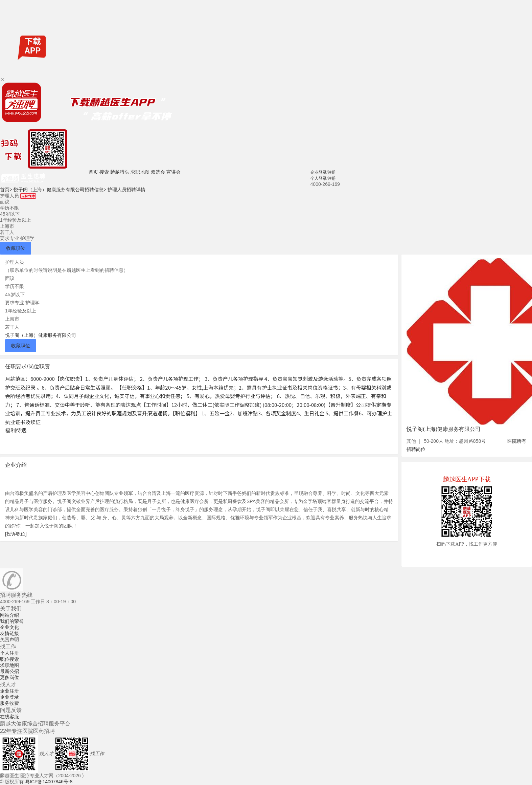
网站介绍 (9, 615)
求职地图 (140, 172)
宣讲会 (174, 172)
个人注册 (9, 653)
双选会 (158, 172)
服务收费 (9, 703)
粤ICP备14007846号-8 (49, 782)
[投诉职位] (16, 534)
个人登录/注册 (323, 178)
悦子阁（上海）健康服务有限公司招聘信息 (60, 190)
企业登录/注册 (323, 172)
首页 (93, 172)
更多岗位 (9, 677)
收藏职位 (16, 248)
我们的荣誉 (12, 621)
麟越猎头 (120, 172)
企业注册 (9, 691)
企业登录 (9, 697)
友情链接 (9, 633)
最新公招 (9, 671)
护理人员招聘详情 (126, 190)
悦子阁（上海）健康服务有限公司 (41, 335)
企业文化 (9, 627)
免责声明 (9, 639)
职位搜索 (9, 659)
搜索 (104, 172)
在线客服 (9, 717)
